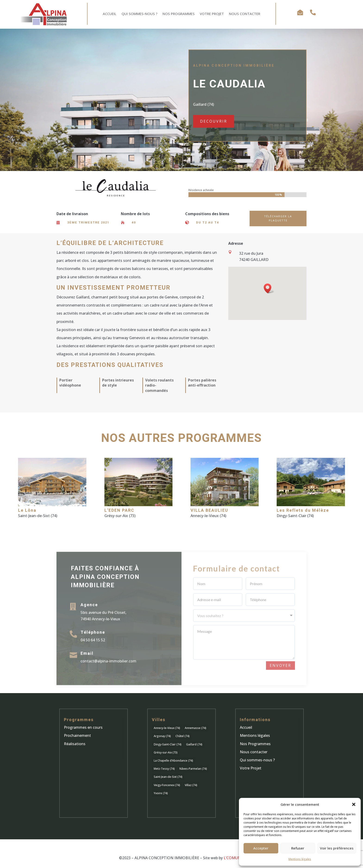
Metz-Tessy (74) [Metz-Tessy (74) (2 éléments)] (164, 769)
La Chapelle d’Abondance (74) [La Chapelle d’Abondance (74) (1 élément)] (173, 761)
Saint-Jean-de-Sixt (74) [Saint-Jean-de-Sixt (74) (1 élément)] (168, 777)
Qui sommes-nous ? (139, 14)
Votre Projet (212, 14)
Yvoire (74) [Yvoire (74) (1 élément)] (161, 793)
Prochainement (77, 735)
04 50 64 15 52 (93, 647)
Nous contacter (254, 752)
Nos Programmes (179, 14)
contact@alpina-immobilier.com (108, 668)
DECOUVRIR (214, 121)
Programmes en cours (83, 727)
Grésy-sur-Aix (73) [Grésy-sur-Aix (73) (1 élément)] (166, 752)
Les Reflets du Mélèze (303, 510)
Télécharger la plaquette (278, 218)
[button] (354, 804)
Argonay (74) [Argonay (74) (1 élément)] (162, 736)
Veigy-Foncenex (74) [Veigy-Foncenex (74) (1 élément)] (167, 785)
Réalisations (75, 744)
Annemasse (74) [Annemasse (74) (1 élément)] (196, 728)
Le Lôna (27, 510)
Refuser (298, 848)
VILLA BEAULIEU (209, 510)
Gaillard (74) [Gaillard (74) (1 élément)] (194, 744)
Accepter (261, 848)
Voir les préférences (337, 848)
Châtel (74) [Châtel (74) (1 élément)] (183, 736)
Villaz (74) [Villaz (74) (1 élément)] (191, 785)
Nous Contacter (245, 14)
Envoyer (280, 672)
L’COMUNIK (234, 858)
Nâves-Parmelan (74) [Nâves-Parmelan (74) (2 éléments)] (193, 769)
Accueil (110, 14)
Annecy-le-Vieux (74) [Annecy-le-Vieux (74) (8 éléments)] (167, 728)
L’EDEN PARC (119, 510)
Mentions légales (300, 859)
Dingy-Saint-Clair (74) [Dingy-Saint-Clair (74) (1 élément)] (168, 744)
